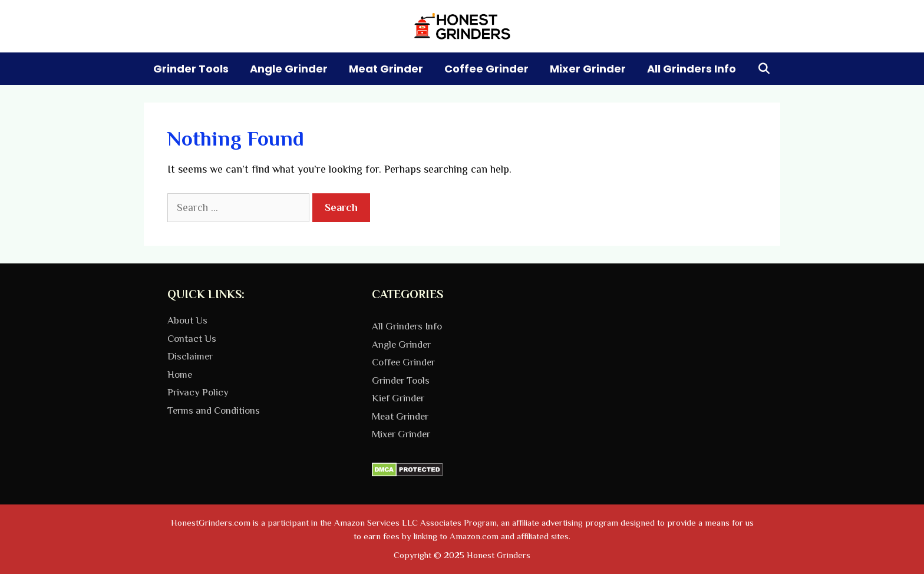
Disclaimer (190, 356)
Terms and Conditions (214, 410)
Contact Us (192, 339)
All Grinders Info (692, 69)
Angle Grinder (289, 69)
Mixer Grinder (588, 69)
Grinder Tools (191, 69)
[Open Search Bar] (764, 69)
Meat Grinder (386, 69)
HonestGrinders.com (211, 522)
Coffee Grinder (486, 69)
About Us (187, 320)
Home (180, 375)
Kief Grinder (398, 398)
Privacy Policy (198, 392)
